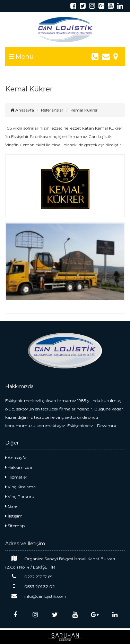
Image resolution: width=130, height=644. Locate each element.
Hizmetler (16, 477)
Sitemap (15, 526)
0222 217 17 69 (29, 576)
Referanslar (52, 110)
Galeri (12, 506)
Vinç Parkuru (20, 496)
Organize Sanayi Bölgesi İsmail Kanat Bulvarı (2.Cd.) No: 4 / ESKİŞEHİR (60, 563)
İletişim (14, 516)
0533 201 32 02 (30, 586)
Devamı (107, 426)
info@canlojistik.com (36, 596)
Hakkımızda (19, 467)
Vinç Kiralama (20, 487)
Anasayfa (22, 110)
